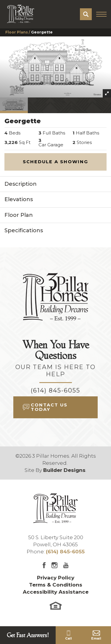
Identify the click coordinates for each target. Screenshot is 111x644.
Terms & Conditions (56, 585)
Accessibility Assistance (56, 592)
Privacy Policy (56, 578)
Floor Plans (17, 32)
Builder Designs (64, 470)
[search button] (86, 14)
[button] (86, 14)
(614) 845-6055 (55, 390)
